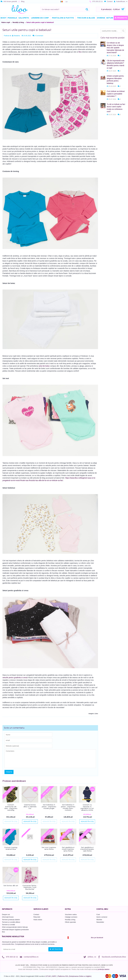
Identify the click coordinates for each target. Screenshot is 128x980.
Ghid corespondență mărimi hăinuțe (15, 927)
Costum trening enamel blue (11, 848)
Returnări (37, 917)
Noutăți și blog (18, 22)
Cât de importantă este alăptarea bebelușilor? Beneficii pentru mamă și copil (116, 64)
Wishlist (99, 920)
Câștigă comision (71, 917)
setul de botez (44, 366)
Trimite (9, 772)
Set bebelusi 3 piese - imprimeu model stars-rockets (68, 807)
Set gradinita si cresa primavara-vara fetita (87, 849)
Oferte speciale (70, 922)
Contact (36, 914)
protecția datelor (104, 969)
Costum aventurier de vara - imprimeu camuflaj (11, 807)
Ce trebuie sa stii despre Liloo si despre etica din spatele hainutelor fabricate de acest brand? (115, 48)
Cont (98, 914)
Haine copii (6, 22)
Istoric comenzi (102, 917)
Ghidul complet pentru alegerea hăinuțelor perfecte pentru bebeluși (115, 80)
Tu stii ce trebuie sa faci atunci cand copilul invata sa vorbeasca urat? (116, 108)
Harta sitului (38, 920)
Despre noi (6, 914)
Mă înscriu (56, 949)
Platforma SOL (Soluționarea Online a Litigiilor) (75, 976)
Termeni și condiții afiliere (11, 922)
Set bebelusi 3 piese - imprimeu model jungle (49, 807)
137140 (48, 976)
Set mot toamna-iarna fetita (49, 848)
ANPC (54, 976)
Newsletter (100, 922)
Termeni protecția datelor (11, 920)
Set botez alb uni (11, 885)
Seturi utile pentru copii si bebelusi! (40, 22)
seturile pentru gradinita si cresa (15, 678)
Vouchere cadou (71, 914)
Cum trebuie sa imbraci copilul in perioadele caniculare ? (116, 94)
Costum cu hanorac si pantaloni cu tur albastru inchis (87, 807)
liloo (80, 52)
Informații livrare (8, 917)
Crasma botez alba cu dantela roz (30, 807)
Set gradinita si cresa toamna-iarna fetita (68, 849)
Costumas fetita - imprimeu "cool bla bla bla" (30, 887)
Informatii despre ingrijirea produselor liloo (15, 931)
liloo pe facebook (97, 938)
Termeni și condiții (8, 925)
